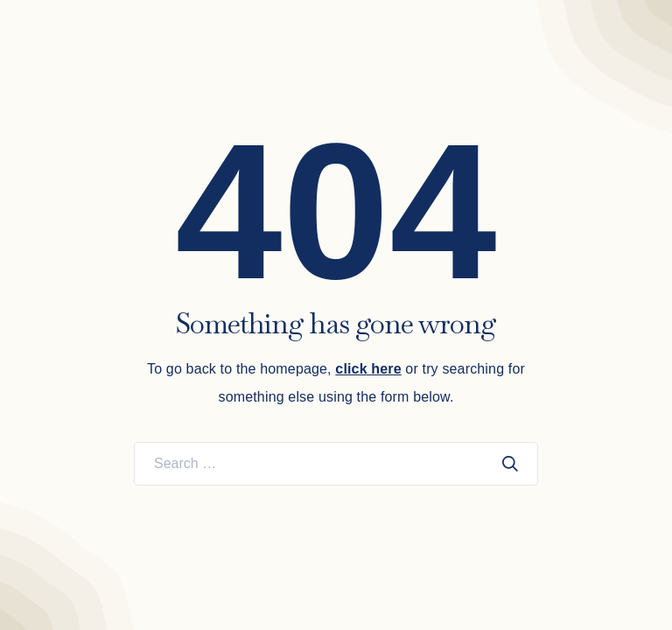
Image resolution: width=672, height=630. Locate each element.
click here (368, 369)
